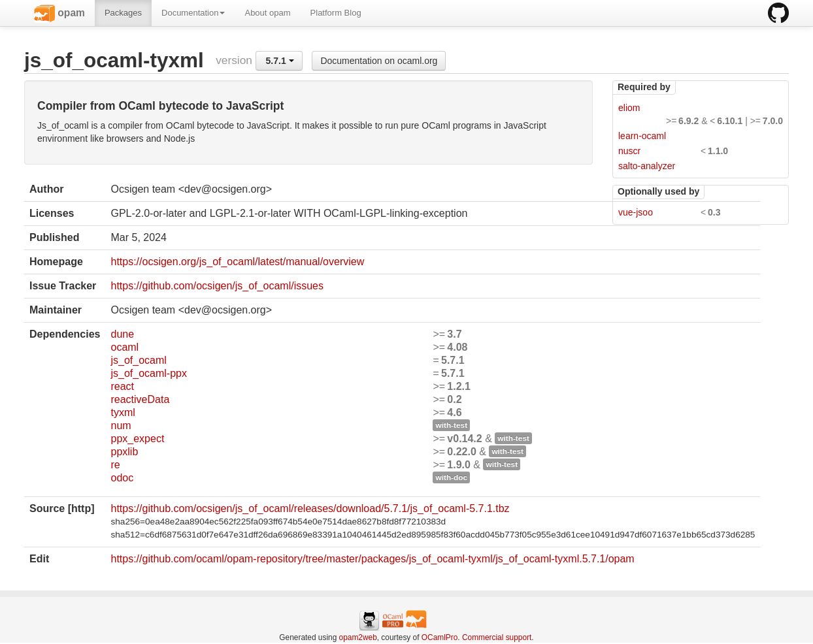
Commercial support (497, 637)
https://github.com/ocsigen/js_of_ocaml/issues (217, 286)
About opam (267, 13)
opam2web (358, 637)
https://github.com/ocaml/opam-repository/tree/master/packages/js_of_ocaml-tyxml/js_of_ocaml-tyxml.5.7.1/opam (372, 559)
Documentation (193, 13)
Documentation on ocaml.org (379, 61)
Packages (123, 13)
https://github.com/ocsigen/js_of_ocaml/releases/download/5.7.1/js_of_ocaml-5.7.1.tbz (310, 508)
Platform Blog (336, 13)
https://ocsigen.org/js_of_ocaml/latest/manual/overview (237, 262)
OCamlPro (440, 637)
